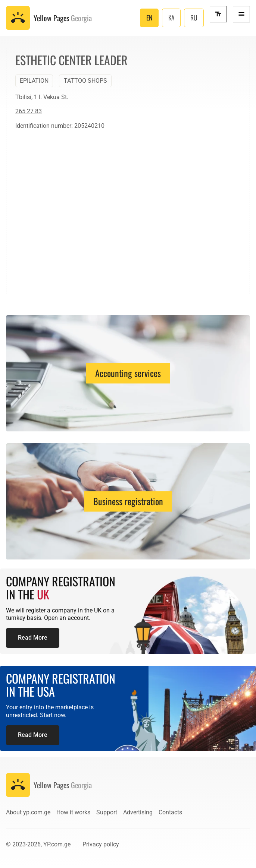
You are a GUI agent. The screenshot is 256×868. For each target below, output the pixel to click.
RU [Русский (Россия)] (194, 18)
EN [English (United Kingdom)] (149, 18)
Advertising (138, 812)
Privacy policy (101, 844)
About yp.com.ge (28, 812)
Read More (33, 638)
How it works (73, 812)
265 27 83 (29, 111)
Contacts (170, 812)
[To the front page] (49, 18)
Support (107, 812)
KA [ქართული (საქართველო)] (171, 18)
